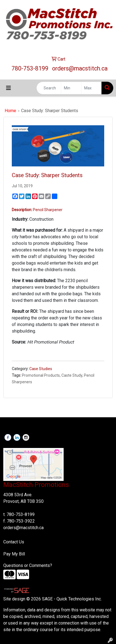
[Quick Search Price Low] (71, 88)
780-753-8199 (30, 68)
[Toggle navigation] (9, 88)
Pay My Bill (14, 554)
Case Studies (41, 369)
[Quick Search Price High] (91, 88)
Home (10, 111)
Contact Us (14, 542)
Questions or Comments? (28, 565)
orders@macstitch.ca (80, 68)
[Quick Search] (49, 88)
